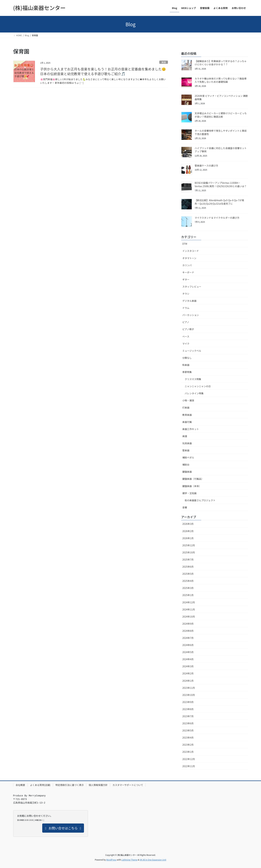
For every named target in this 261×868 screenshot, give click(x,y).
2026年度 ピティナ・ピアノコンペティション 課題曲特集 (221, 97)
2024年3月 (188, 666)
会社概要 (20, 785)
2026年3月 (188, 524)
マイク (186, 344)
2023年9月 (188, 702)
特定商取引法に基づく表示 (70, 785)
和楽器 (186, 365)
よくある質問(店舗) (40, 785)
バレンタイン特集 (194, 393)
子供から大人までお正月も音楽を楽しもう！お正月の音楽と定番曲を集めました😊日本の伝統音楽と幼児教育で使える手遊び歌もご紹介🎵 (103, 71)
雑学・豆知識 (189, 493)
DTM (185, 244)
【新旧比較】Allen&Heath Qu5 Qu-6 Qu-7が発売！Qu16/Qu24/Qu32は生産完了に (219, 202)
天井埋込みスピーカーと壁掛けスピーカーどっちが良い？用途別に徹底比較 (221, 115)
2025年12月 (189, 545)
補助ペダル (188, 457)
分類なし (187, 358)
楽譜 (164, 62)
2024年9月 (188, 624)
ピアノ (186, 322)
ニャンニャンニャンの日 (198, 386)
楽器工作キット (191, 429)
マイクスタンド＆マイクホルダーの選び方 (217, 218)
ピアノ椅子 (188, 329)
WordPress (111, 860)
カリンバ (187, 265)
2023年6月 (188, 723)
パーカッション (191, 315)
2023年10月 (189, 695)
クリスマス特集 (193, 379)
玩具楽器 (187, 443)
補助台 (186, 465)
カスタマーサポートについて (128, 785)
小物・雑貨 (188, 400)
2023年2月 (188, 745)
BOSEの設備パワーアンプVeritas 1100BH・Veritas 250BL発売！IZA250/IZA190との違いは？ (221, 184)
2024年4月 (188, 659)
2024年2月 (188, 673)
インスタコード (191, 251)
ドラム (186, 308)
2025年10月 (189, 552)
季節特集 (187, 372)
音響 (185, 507)
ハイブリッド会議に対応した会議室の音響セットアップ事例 (221, 150)
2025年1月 (188, 595)
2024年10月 (189, 617)
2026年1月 (188, 538)
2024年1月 (188, 681)
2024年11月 (189, 609)
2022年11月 (189, 766)
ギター (186, 279)
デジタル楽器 (189, 301)
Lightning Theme (129, 860)
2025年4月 (188, 581)
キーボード (188, 272)
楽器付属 (187, 422)
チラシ (186, 294)
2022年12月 (189, 759)
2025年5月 (188, 574)
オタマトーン (189, 258)
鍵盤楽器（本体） (192, 486)
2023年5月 (188, 730)
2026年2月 (188, 531)
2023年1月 (188, 752)
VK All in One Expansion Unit (153, 860)
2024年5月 (188, 652)
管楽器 (186, 450)
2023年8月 (188, 709)
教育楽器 (187, 415)
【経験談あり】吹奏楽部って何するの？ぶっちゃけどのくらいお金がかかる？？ (221, 63)
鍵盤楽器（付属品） (193, 479)
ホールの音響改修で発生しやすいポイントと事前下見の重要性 (221, 132)
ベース (186, 336)
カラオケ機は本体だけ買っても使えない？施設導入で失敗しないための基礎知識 (221, 80)
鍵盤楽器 (187, 472)
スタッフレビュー (192, 287)
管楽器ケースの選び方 (206, 166)
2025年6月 (188, 567)
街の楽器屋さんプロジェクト (200, 500)
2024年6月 (188, 645)
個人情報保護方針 (98, 785)
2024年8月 (188, 631)
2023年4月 (188, 738)
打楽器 (186, 408)
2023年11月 (189, 688)
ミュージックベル (192, 351)
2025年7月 (188, 559)
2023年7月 (188, 716)
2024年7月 (188, 638)
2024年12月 (189, 602)
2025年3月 (188, 588)
